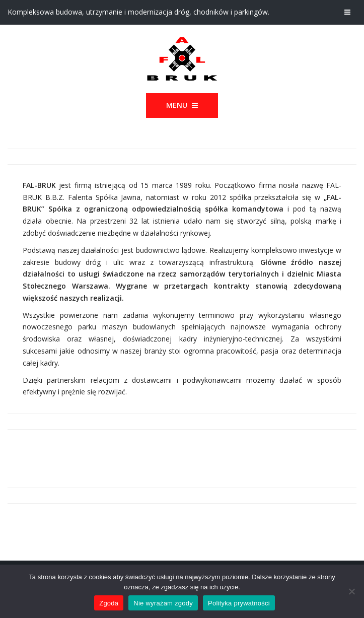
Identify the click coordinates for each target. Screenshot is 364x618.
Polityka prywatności (239, 603)
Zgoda (109, 603)
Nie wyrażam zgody (163, 603)
